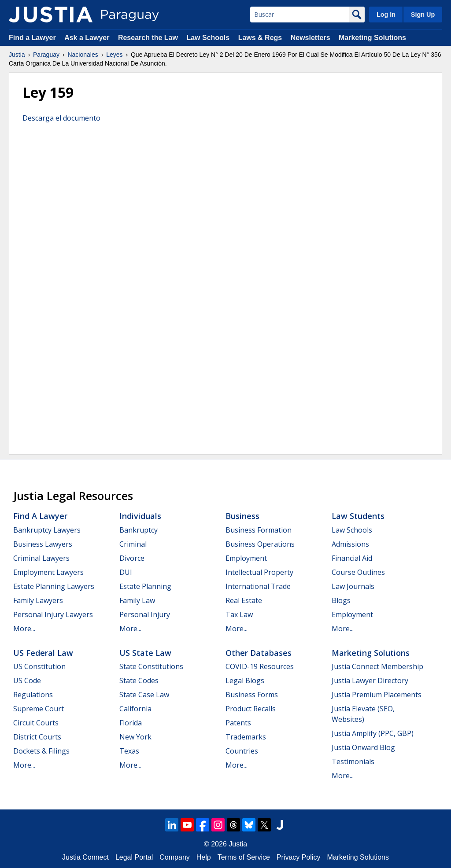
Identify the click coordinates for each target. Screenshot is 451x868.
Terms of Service (244, 857)
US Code (27, 680)
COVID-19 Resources (260, 666)
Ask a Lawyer (88, 38)
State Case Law (144, 695)
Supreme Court (39, 709)
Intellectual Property (259, 572)
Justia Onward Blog (363, 747)
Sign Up (423, 15)
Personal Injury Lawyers (53, 614)
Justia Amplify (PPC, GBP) (373, 733)
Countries (242, 751)
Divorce (132, 558)
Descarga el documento (61, 118)
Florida (131, 723)
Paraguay (46, 55)
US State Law (145, 653)
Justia (17, 55)
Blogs (341, 600)
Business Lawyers (43, 544)
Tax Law (239, 614)
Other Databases (259, 653)
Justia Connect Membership (377, 666)
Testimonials (353, 761)
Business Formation (259, 530)
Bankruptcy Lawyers (47, 530)
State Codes (139, 680)
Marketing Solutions (372, 38)
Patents (238, 723)
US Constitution (39, 666)
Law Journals (353, 586)
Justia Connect (85, 857)
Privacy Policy (299, 857)
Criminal (133, 544)
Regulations (33, 695)
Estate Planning (145, 586)
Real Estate (244, 600)
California (135, 709)
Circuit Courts (36, 723)
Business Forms (252, 695)
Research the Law (148, 38)
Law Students (358, 516)
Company (174, 857)
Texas (129, 751)
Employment (246, 558)
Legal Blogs (245, 680)
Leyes (114, 55)
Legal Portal (134, 857)
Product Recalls (251, 709)
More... (24, 629)
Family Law (137, 600)
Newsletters (311, 38)
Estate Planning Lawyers (54, 586)
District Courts (37, 737)
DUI (126, 572)
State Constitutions (151, 666)
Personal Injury (145, 614)
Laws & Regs (260, 38)
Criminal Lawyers (41, 558)
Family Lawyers (38, 600)
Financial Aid (352, 558)
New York (135, 737)
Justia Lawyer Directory (370, 680)
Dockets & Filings (41, 751)
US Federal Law (43, 653)
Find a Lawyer (32, 38)
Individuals (140, 516)
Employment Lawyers (48, 572)
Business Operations (260, 544)
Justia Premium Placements (377, 695)
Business (242, 516)
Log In (386, 15)
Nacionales (83, 55)
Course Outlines (358, 572)
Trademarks (246, 737)
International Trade (258, 586)
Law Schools (208, 38)
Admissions (350, 544)
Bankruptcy (139, 530)
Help (204, 857)
